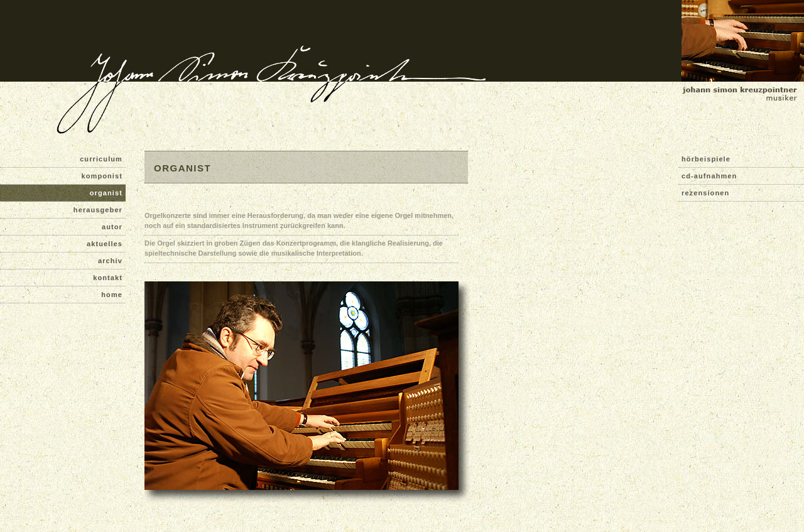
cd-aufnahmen (709, 176)
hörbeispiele (706, 159)
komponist (102, 176)
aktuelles (105, 244)
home (112, 295)
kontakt (108, 278)
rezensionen (705, 193)
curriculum (101, 159)
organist (106, 193)
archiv (110, 261)
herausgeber (98, 210)
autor (112, 227)
